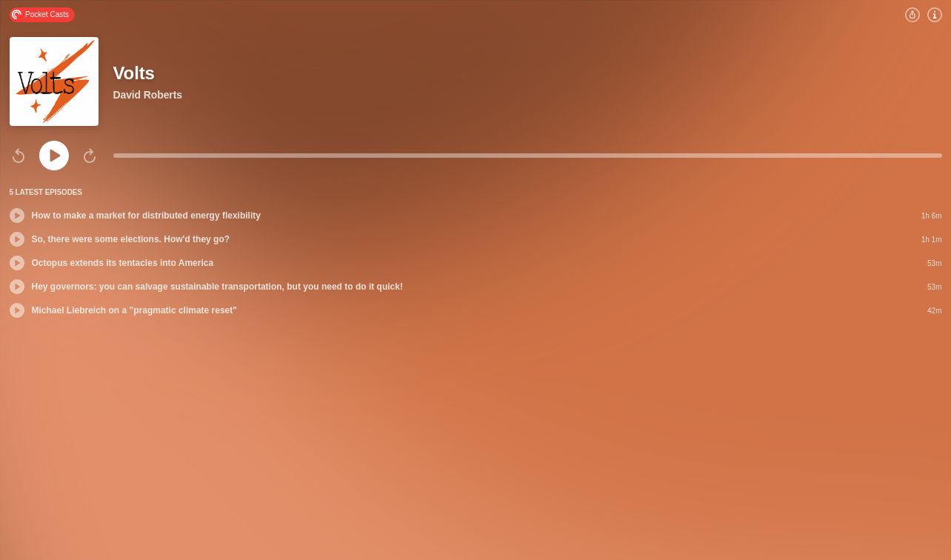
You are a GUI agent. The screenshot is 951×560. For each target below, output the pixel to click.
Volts (134, 73)
